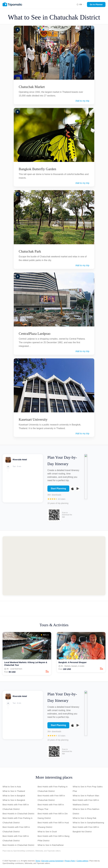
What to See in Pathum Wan (86, 796)
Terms (38, 861)
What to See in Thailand (14, 791)
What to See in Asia (12, 787)
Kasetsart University (33, 419)
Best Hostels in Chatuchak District (18, 814)
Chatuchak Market (32, 87)
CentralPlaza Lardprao (35, 334)
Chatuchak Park (30, 251)
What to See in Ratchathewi (51, 845)
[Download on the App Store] (73, 491)
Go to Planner (96, 4)
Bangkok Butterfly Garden (38, 169)
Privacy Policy (70, 861)
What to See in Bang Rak (84, 818)
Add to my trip (82, 101)
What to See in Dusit (47, 832)
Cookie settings (82, 861)
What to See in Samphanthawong (88, 823)
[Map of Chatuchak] (54, 566)
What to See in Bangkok (14, 796)
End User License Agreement (52, 861)
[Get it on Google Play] (78, 491)
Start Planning (58, 491)
